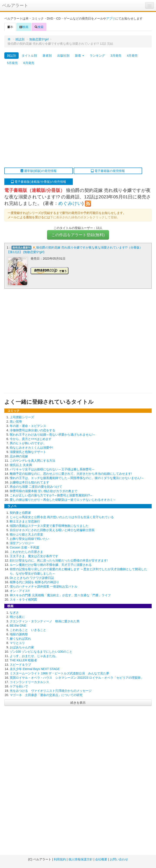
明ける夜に (17, 617)
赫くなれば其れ (20, 639)
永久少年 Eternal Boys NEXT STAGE (35, 669)
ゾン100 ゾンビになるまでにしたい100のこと (41, 652)
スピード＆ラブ (20, 665)
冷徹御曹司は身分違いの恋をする (32, 430)
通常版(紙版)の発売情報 (38, 171)
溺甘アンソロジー (22, 543)
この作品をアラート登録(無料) (78, 235)
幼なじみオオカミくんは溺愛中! (31, 448)
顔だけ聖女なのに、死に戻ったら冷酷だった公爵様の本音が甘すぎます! (59, 560)
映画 (24, 27)
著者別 (47, 56)
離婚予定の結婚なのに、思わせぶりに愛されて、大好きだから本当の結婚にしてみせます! (71, 474)
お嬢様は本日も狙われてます (29, 482)
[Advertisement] (46, 117)
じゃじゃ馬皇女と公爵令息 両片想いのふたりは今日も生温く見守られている (62, 517)
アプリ (111, 18)
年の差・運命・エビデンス (28, 426)
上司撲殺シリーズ (22, 417)
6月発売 (29, 63)
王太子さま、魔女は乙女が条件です (34, 556)
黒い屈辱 (16, 422)
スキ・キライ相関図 (23, 600)
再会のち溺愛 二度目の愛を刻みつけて (36, 487)
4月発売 (132, 56)
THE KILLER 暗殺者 (23, 660)
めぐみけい (70, 203)
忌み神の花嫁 (19, 456)
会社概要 (101, 859)
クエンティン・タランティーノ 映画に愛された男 (45, 621)
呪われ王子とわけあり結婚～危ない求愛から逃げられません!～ (53, 435)
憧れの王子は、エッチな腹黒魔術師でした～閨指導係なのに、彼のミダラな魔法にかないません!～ (77, 478)
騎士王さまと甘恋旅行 (25, 521)
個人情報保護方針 (81, 859)
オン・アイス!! (20, 591)
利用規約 (60, 859)
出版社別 (63, 56)
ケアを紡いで (19, 686)
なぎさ (14, 613)
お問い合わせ (119, 859)
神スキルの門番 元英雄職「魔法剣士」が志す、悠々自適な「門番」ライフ (60, 595)
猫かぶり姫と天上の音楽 (26, 534)
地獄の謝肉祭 (19, 634)
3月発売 (116, 56)
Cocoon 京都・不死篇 (24, 547)
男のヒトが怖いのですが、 (28, 443)
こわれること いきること (28, 630)
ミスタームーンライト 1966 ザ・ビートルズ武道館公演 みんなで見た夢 (59, 673)
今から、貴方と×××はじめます (31, 439)
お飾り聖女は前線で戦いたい (29, 539)
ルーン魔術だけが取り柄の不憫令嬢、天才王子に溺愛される (51, 565)
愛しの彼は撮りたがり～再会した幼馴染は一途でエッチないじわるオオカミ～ (63, 500)
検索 (39, 27)
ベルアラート (15, 5)
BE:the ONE (18, 626)
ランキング (97, 56)
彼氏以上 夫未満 (21, 465)
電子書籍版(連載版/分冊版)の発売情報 (38, 182)
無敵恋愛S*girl (39, 39)
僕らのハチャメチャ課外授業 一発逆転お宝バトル (44, 586)
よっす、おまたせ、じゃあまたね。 (34, 656)
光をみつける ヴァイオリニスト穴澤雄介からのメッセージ (51, 691)
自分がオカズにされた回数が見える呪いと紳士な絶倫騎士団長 (52, 530)
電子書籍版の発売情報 (108, 171)
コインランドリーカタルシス (29, 682)
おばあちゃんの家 (22, 647)
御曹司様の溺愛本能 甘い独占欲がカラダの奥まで (44, 491)
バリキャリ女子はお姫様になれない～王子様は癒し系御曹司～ (52, 469)
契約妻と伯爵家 (20, 513)
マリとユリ (17, 643)
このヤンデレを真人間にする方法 (32, 461)
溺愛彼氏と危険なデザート (28, 452)
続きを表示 (78, 703)
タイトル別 (29, 56)
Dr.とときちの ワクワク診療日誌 (32, 578)
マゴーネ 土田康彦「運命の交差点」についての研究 (46, 695)
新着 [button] (80, 56)
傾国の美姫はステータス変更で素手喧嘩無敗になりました (49, 526)
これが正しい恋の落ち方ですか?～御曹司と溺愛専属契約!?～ (51, 495)
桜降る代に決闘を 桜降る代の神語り (34, 582)
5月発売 (12, 63)
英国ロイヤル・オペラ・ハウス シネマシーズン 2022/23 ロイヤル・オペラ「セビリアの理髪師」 (77, 678)
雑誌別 (20, 39)
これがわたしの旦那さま (26, 552)
